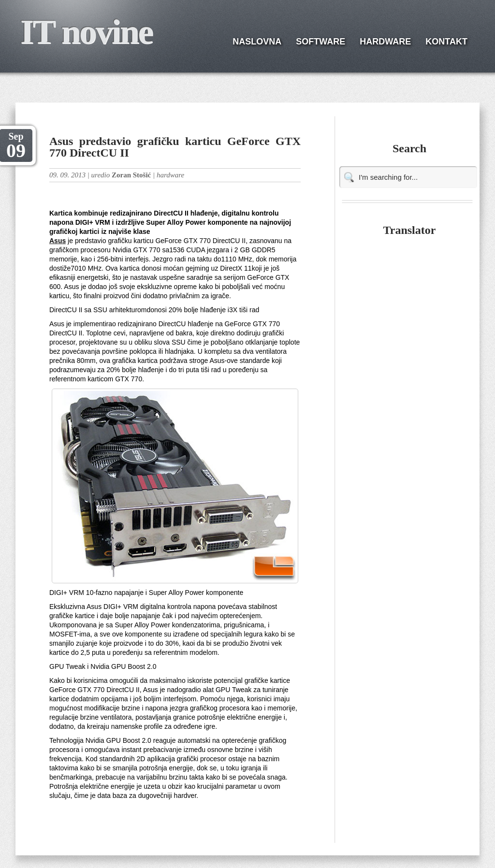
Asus (58, 241)
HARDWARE (385, 42)
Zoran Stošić (131, 175)
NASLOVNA (257, 42)
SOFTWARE (320, 42)
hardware (170, 175)
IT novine (86, 32)
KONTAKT (446, 42)
